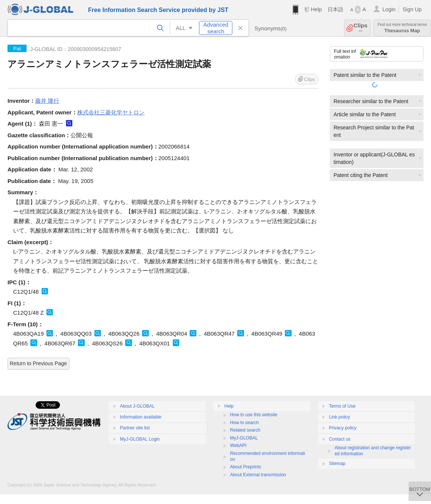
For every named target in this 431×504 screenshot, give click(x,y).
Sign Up (412, 9)
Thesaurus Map (402, 28)
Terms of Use (342, 406)
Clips (361, 28)
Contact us (340, 439)
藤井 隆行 (47, 101)
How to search (245, 423)
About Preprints (246, 467)
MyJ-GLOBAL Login (140, 439)
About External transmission (258, 475)
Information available (141, 417)
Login (389, 9)
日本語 (335, 9)
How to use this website (254, 415)
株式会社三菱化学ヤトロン (111, 112)
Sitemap (337, 463)
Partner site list (135, 428)
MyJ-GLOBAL (244, 438)
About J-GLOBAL (137, 406)
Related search (245, 430)
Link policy (340, 417)
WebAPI (238, 445)
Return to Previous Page (38, 363)
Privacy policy (343, 428)
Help (316, 9)
